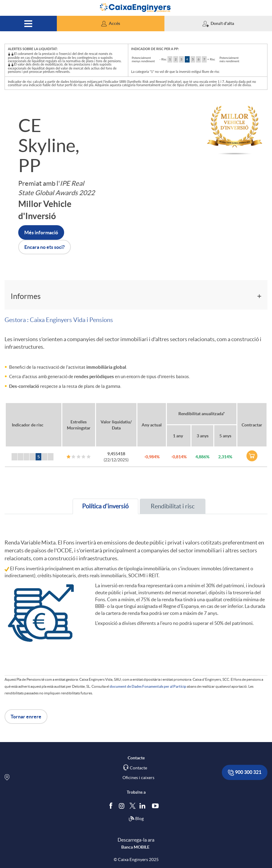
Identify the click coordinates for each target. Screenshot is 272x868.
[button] (111, 24)
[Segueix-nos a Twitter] (133, 805)
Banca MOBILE (135, 847)
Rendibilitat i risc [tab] (173, 506)
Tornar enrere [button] (26, 717)
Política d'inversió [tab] (105, 506)
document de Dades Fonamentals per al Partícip (148, 686)
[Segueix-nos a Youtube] (157, 805)
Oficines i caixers (138, 778)
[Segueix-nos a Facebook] (112, 805)
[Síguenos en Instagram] (122, 805)
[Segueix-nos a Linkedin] (144, 805)
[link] (252, 456)
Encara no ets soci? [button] (45, 247)
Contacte (138, 768)
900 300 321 (245, 773)
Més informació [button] (41, 232)
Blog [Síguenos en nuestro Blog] (136, 819)
